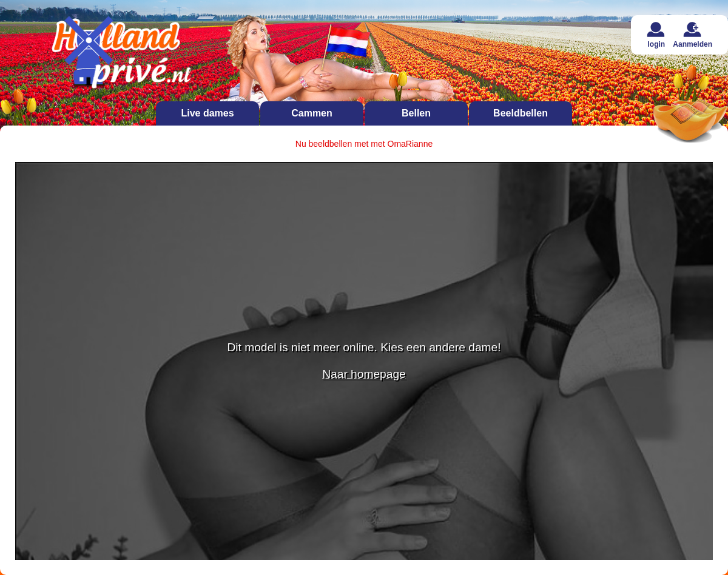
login (656, 35)
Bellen (416, 113)
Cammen (312, 113)
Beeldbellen (521, 113)
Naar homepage (364, 374)
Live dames (207, 113)
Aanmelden (693, 35)
